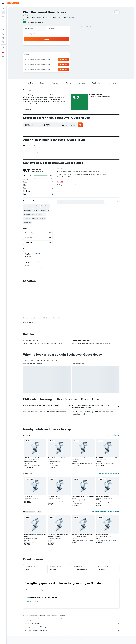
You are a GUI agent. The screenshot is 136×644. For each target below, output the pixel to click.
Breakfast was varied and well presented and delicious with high (78, 172)
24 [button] (42, 64)
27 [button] (56, 64)
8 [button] (65, 51)
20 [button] (56, 60)
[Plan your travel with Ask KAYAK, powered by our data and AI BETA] (3, 26)
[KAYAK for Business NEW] (3, 42)
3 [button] (42, 51)
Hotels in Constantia (33, 601)
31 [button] (42, 69)
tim (25, 206)
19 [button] (51, 60)
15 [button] (65, 55)
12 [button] (51, 55)
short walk (42, 214)
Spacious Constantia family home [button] (82, 534)
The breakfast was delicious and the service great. (74, 177)
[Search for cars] (3, 17)
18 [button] (47, 60)
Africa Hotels (42, 640)
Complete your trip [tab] (32, 590)
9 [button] (38, 55)
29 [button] (65, 64)
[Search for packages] (3, 21)
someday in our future (39, 218)
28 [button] (60, 64)
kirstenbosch (45, 206)
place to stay (28, 223)
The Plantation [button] (28, 496)
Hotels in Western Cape (67, 640)
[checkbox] (33, 255)
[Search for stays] (3, 13)
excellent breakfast (34, 206)
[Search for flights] (3, 9)
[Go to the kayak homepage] (13, 3)
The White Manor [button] (53, 496)
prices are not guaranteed (61, 618)
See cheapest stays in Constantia (109, 473)
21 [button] (60, 60)
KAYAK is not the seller (72, 623)
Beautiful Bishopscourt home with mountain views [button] (107, 459)
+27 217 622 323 (29, 20)
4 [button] (47, 51)
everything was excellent (41, 210)
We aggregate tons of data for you (72, 627)
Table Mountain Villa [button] (103, 534)
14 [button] (60, 55)
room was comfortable (30, 214)
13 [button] (56, 55)
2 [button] (38, 51)
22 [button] (65, 60)
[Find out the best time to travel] (3, 38)
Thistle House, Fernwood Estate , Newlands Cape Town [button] (58, 535)
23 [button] (38, 64)
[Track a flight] (3, 34)
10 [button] (42, 55)
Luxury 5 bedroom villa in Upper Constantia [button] (82, 459)
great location (28, 210)
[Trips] (3, 47)
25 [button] (47, 64)
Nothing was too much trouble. (69, 185)
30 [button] (38, 69)
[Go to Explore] (3, 30)
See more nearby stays (112, 435)
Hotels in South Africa (53, 640)
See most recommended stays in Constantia (106, 512)
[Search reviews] (82, 202)
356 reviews (39, 22)
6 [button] (56, 51)
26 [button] (51, 64)
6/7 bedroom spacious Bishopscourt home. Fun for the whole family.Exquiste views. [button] (35, 460)
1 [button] (65, 46)
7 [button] (60, 51)
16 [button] (38, 60)
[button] (3, 3)
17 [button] (42, 60)
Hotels (34, 640)
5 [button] (51, 51)
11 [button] (47, 55)
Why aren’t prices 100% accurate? (72, 630)
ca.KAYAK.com (27, 640)
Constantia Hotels (80, 640)
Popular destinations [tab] (47, 590)
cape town (27, 218)
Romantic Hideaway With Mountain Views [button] (59, 459)
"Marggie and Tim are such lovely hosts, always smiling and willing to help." (81, 174)
